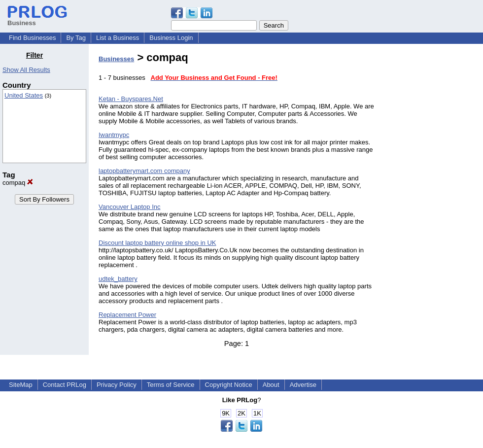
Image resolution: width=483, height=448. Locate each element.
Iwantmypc (114, 135)
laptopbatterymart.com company (144, 171)
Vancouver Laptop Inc (130, 207)
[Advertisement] (433, 199)
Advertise (303, 385)
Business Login (171, 38)
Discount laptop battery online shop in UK (157, 243)
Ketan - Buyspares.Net (131, 99)
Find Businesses (32, 38)
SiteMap (21, 385)
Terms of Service (171, 385)
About (271, 385)
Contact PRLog (65, 385)
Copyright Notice (229, 385)
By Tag (76, 38)
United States (24, 95)
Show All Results (26, 70)
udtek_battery (118, 279)
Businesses (116, 59)
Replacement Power (127, 315)
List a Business (118, 38)
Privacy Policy (117, 385)
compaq (18, 183)
